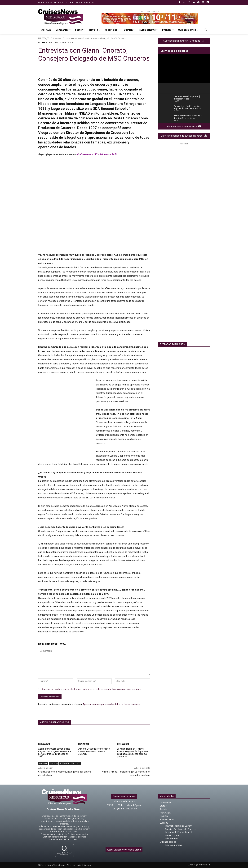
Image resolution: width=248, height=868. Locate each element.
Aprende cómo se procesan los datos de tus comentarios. (112, 704)
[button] (206, 30)
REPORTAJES (44, 38)
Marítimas (54, 763)
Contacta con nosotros (124, 796)
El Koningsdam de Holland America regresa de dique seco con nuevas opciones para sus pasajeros (133, 753)
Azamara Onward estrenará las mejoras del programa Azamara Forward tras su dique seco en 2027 (55, 753)
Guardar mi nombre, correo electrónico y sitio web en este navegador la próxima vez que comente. (92, 689)
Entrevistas (56, 38)
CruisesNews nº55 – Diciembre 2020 (97, 154)
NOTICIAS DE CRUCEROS (70, 763)
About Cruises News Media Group (124, 850)
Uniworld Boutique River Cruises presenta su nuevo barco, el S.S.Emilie (94, 751)
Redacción (47, 42)
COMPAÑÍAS (44, 744)
